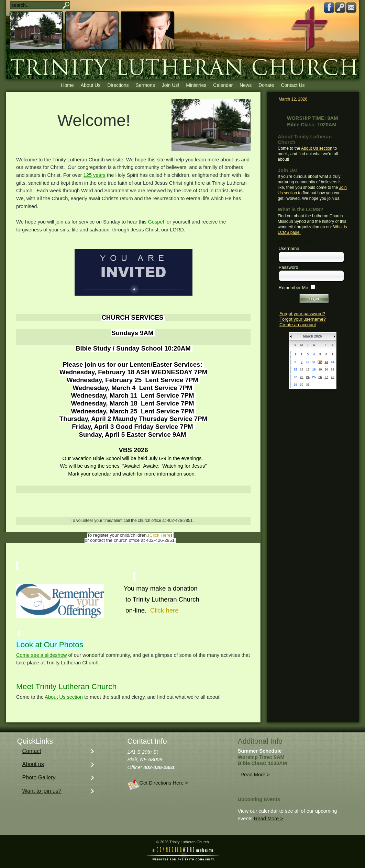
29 (295, 385)
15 (295, 369)
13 (326, 362)
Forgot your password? (302, 314)
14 (332, 362)
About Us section (317, 148)
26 (320, 377)
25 (314, 377)
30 (301, 385)
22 (295, 377)
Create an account (298, 325)
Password (289, 267)
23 (301, 377)
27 (326, 377)
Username (289, 248)
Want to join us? (42, 791)
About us (33, 764)
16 (301, 369)
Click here (164, 610)
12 (320, 362)
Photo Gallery (39, 778)
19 (320, 369)
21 (332, 369)
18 (314, 369)
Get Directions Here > (164, 783)
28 (332, 377)
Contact (32, 751)
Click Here (160, 535)
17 (308, 369)
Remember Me (294, 288)
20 (326, 369)
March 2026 (312, 336)
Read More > (255, 775)
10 (308, 362)
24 (308, 377)
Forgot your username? (303, 319)
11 (314, 362)
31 (308, 385)
